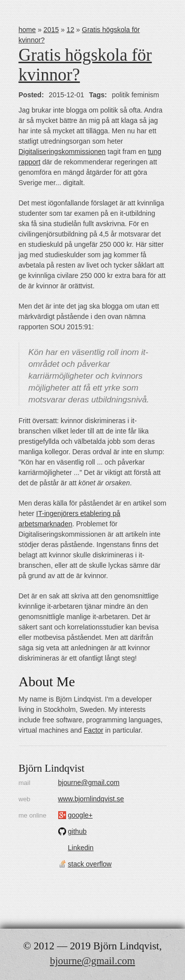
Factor (94, 730)
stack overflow (90, 864)
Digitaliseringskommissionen (62, 152)
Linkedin (81, 848)
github (77, 831)
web (25, 799)
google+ (80, 815)
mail (25, 783)
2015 (51, 30)
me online (33, 815)
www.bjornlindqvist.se (91, 799)
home (27, 30)
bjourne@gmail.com (89, 783)
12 (71, 30)
